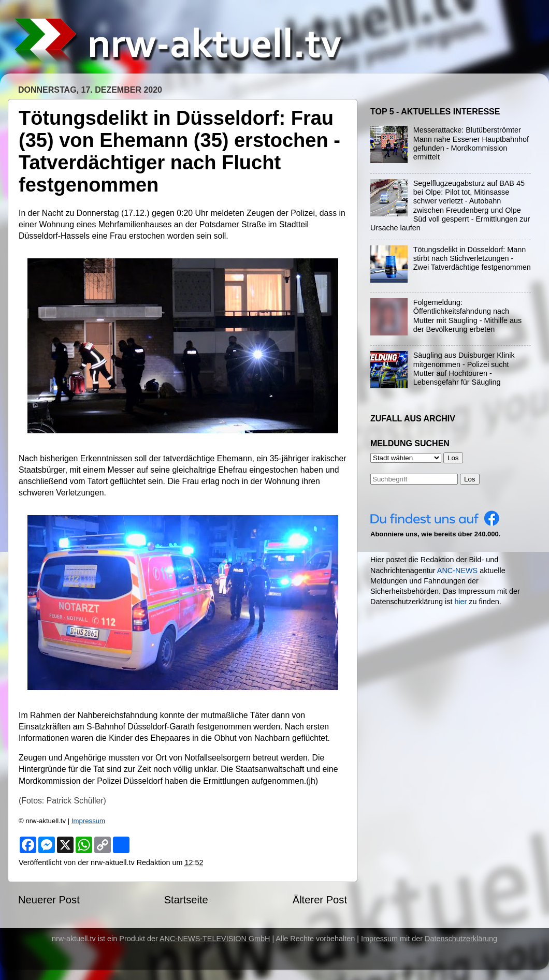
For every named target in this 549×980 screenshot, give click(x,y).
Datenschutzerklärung (461, 939)
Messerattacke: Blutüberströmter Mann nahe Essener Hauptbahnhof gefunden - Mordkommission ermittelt (471, 143)
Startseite (186, 900)
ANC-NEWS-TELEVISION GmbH (215, 939)
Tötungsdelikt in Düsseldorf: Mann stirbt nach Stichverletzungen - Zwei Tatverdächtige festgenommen (472, 259)
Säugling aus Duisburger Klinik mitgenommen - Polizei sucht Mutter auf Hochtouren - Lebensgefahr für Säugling (464, 369)
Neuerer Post (49, 900)
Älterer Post (320, 900)
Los (470, 479)
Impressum (88, 821)
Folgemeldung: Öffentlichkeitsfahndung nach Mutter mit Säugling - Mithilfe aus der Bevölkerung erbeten (468, 316)
